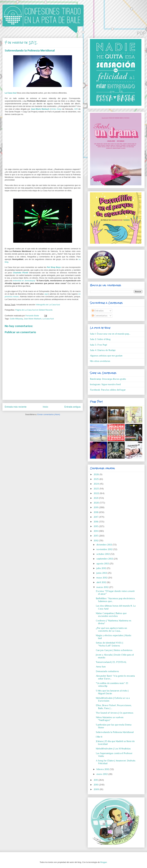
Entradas (98, 311)
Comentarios (100, 316)
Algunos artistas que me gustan (106, 356)
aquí (46, 294)
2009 (97, 789)
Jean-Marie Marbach (40, 109)
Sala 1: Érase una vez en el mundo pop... (110, 334)
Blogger (103, 862)
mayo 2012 (102, 578)
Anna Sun (101, 667)
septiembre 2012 (105, 559)
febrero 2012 (103, 769)
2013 (96, 536)
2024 (97, 484)
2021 (96, 498)
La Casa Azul (11, 93)
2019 (96, 507)
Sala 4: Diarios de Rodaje (103, 350)
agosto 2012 (103, 564)
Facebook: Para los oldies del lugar (108, 390)
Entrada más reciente (16, 407)
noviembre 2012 (105, 549)
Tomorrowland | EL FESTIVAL (111, 662)
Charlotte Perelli (21, 273)
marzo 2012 (103, 587)
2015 (96, 526)
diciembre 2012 (104, 545)
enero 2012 (102, 774)
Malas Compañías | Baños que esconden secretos (111, 615)
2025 (97, 479)
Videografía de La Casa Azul (48, 305)
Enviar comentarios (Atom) (49, 414)
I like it (99, 737)
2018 (96, 512)
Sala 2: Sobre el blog (100, 339)
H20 (76, 109)
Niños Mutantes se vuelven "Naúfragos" (110, 719)
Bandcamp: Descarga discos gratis (108, 379)
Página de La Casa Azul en (27, 310)
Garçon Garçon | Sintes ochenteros (114, 650)
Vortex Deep (56, 109)
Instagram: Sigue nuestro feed (105, 384)
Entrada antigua (72, 407)
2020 (97, 503)
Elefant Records (46, 310)
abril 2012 (102, 582)
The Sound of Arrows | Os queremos (115, 713)
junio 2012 (102, 573)
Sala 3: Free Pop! (98, 345)
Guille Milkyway (16, 319)
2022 (97, 493)
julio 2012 (102, 568)
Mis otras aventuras (100, 361)
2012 (96, 541)
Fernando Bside (32, 316)
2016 (96, 522)
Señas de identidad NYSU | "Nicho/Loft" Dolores (109, 644)
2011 (96, 780)
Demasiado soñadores (107, 671)
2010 (96, 785)
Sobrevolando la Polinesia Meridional (115, 732)
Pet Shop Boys (54, 267)
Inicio (45, 407)
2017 (96, 517)
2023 (97, 489)
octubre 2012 (103, 554)
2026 (97, 474)
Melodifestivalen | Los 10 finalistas (113, 749)
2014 (96, 531)
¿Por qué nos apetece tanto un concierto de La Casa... (111, 630)
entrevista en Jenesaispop (24, 281)
